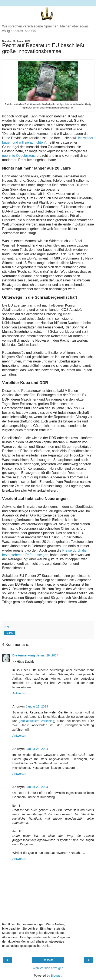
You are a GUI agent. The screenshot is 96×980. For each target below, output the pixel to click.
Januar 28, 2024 (47, 655)
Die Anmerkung (24, 655)
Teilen (9, 633)
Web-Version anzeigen (48, 968)
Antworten (19, 693)
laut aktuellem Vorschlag (37, 721)
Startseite (48, 960)
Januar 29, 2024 (37, 787)
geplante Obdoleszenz (19, 156)
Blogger (56, 976)
